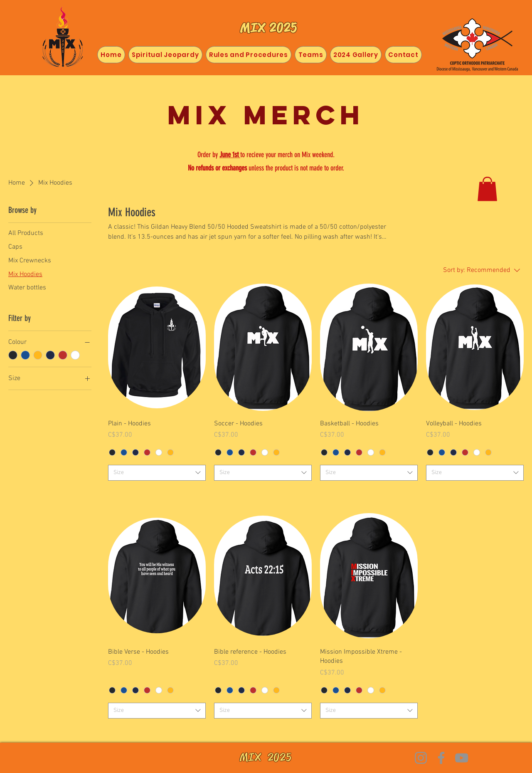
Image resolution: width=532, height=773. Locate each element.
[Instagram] (421, 758)
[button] (487, 189)
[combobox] (157, 473)
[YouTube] (462, 758)
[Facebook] (441, 758)
